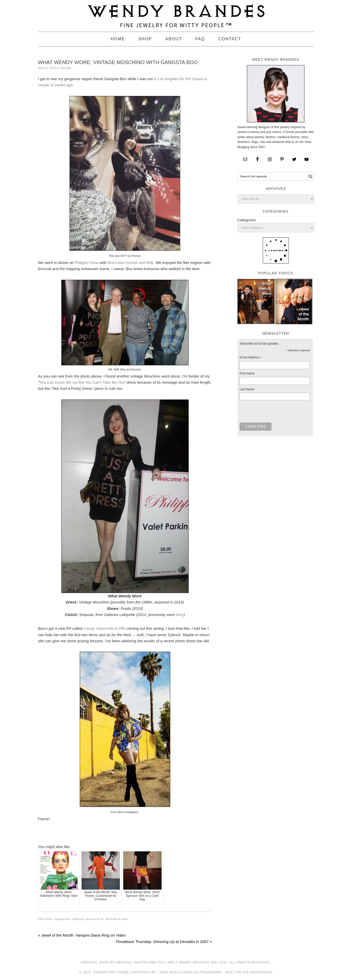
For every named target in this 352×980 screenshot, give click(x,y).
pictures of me (95, 919)
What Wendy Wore (117, 919)
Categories (247, 220)
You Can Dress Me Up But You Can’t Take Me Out (82, 382)
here (180, 615)
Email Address (251, 358)
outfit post (78, 919)
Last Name (247, 389)
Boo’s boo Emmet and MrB (130, 263)
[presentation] (278, 413)
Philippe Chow (86, 263)
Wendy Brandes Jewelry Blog (176, 14)
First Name (247, 373)
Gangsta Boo (62, 919)
